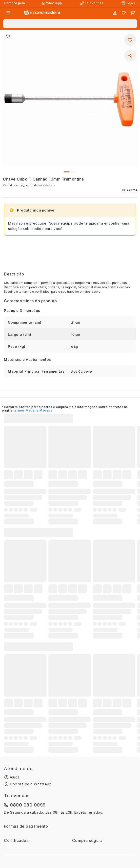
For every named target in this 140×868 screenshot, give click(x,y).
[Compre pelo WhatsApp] (53, 3)
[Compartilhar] (130, 56)
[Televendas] (92, 3)
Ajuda (15, 777)
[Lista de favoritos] (124, 13)
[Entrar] (115, 13)
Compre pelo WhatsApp (31, 784)
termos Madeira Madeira (33, 410)
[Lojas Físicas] (129, 3)
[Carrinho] (133, 13)
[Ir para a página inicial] (42, 13)
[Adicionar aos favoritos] (130, 40)
